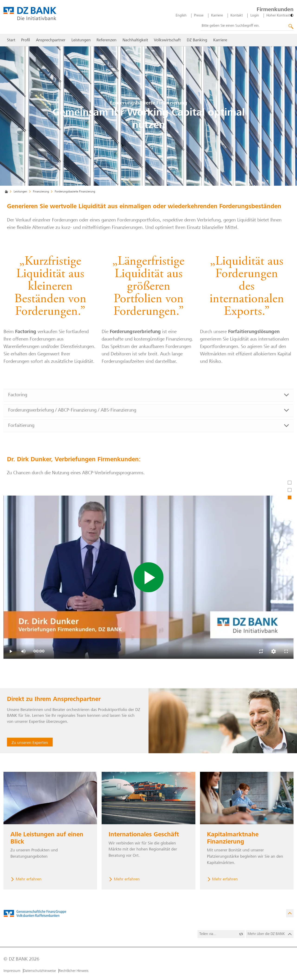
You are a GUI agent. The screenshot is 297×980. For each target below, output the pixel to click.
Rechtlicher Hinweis (74, 971)
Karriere (217, 16)
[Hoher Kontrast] (280, 16)
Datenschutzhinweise (40, 971)
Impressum (12, 971)
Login (255, 16)
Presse (199, 16)
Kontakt (237, 16)
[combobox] (247, 26)
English (181, 16)
